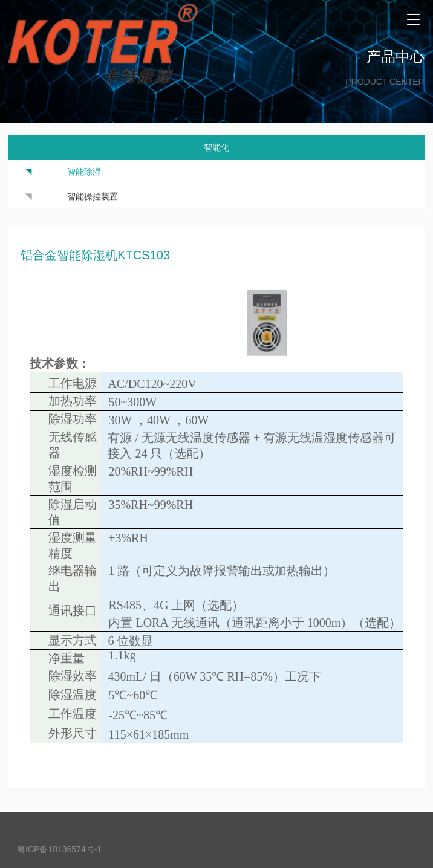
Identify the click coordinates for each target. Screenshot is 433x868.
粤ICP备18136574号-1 (59, 849)
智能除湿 (84, 172)
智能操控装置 (93, 196)
